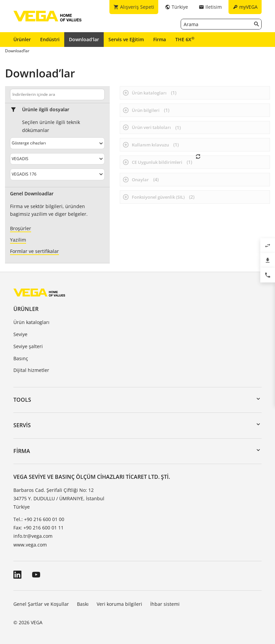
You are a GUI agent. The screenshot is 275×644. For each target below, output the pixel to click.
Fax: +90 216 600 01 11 (38, 528)
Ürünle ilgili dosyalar (46, 110)
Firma (160, 39)
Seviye (20, 334)
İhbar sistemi (165, 604)
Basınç (21, 358)
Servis (22, 425)
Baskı (83, 604)
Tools (22, 400)
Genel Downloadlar (32, 194)
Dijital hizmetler (31, 370)
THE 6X (185, 39)
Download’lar (84, 39)
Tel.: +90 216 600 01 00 (39, 519)
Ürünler (22, 39)
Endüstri (50, 39)
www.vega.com (30, 545)
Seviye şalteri (28, 346)
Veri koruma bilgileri (119, 604)
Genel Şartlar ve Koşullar (41, 604)
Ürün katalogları (31, 322)
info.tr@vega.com (33, 536)
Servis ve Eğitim (126, 39)
